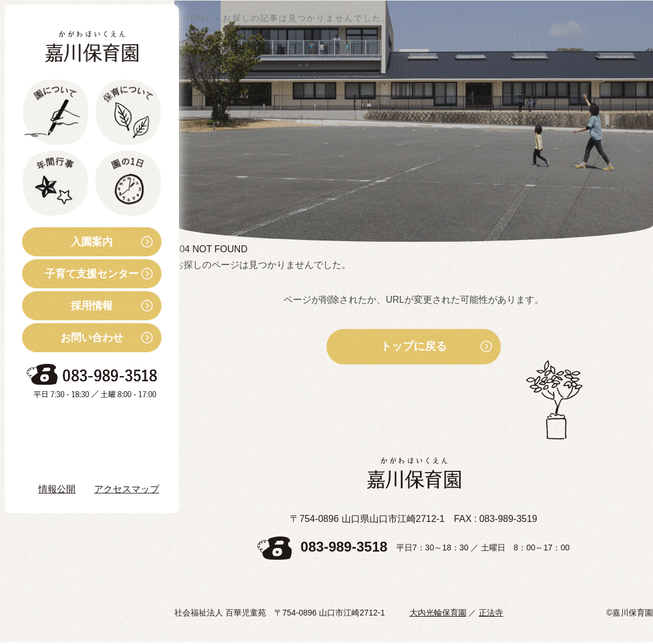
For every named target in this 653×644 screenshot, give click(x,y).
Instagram (69, 456)
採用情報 (67, 306)
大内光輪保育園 (438, 614)
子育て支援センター (80, 274)
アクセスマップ (127, 489)
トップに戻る (414, 348)
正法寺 (491, 614)
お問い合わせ (73, 338)
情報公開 (57, 489)
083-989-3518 (344, 549)
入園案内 (67, 242)
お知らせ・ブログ (78, 424)
